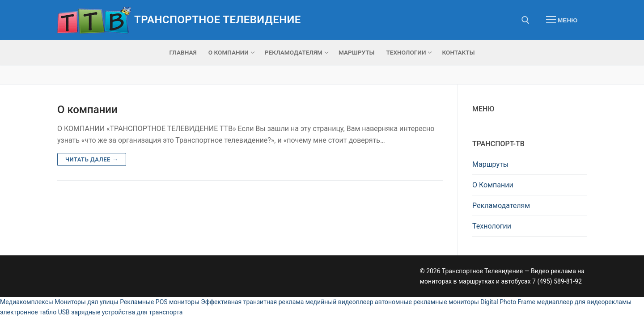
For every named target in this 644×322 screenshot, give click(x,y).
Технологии (492, 226)
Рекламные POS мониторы (160, 302)
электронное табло (28, 312)
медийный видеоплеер (339, 302)
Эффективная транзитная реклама (252, 302)
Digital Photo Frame (508, 302)
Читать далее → (92, 159)
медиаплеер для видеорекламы (584, 302)
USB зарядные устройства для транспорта (121, 312)
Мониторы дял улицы (86, 302)
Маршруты (490, 164)
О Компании (493, 185)
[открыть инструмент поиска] (525, 20)
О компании (87, 110)
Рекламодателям (501, 205)
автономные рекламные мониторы (427, 302)
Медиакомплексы (27, 302)
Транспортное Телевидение (218, 20)
